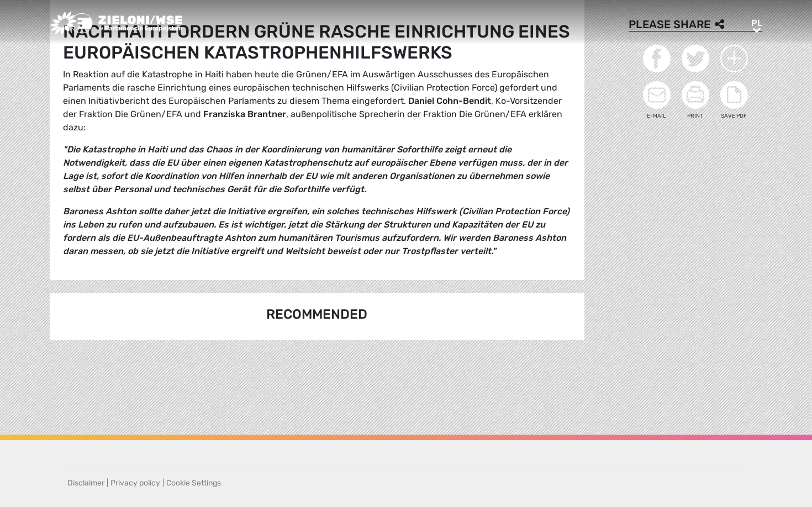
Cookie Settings (194, 483)
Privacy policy (135, 483)
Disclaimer (86, 483)
